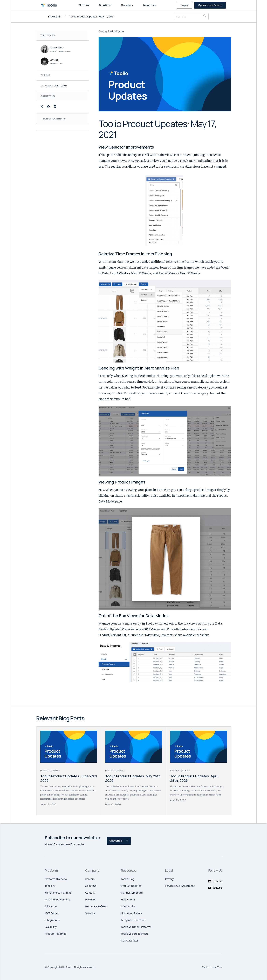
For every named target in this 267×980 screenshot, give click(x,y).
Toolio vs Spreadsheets (135, 934)
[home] (50, 5)
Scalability (51, 927)
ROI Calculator (130, 940)
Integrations (52, 920)
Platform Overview (56, 879)
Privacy (169, 879)
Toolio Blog (128, 879)
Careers (90, 879)
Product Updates (131, 886)
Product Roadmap (56, 934)
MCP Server (52, 913)
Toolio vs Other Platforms (136, 927)
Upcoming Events (131, 913)
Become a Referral (96, 906)
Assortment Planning (57, 899)
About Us (91, 886)
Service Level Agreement (180, 886)
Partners (90, 899)
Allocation (51, 906)
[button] (85, 5)
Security (90, 913)
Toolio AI (50, 886)
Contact (90, 893)
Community (128, 906)
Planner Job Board (132, 893)
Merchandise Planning (58, 893)
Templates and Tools (133, 920)
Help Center (128, 899)
